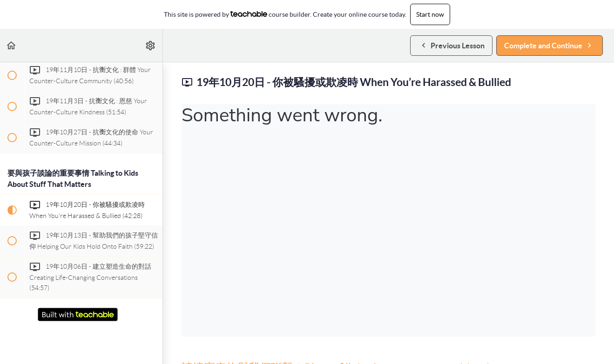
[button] (12, 45)
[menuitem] (151, 45)
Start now (430, 14)
